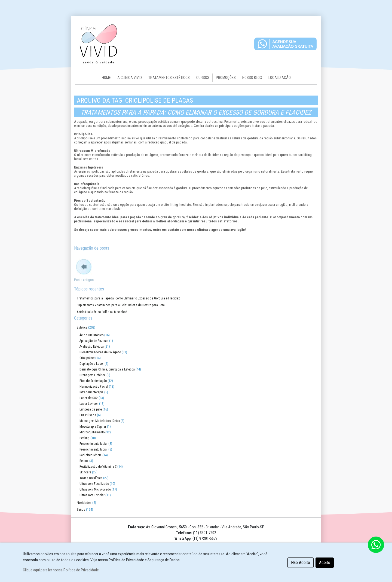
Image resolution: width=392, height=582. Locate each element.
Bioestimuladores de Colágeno (100, 352)
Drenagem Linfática (93, 375)
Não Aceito (301, 563)
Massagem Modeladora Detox (100, 421)
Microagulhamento (92, 432)
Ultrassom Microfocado (95, 489)
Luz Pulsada (88, 415)
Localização (280, 78)
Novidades (84, 503)
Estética (82, 327)
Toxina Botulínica (91, 478)
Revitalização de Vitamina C (98, 467)
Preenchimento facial (94, 444)
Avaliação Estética (92, 347)
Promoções (226, 78)
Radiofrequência (91, 455)
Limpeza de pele (91, 409)
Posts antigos (84, 280)
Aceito (325, 563)
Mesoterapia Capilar (93, 427)
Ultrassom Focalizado (94, 484)
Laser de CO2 (89, 398)
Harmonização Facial (94, 387)
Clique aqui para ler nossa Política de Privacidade (61, 570)
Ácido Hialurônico (91, 335)
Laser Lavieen (89, 404)
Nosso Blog (252, 78)
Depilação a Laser (92, 364)
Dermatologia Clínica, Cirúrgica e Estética (107, 369)
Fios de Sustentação (93, 381)
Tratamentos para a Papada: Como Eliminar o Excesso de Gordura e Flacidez (196, 112)
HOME (106, 78)
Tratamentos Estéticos (169, 78)
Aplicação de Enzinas (94, 341)
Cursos (203, 78)
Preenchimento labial (94, 449)
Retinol (84, 461)
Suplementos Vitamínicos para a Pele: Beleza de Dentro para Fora (121, 305)
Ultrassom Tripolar (92, 495)
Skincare (85, 472)
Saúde (81, 510)
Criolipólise (87, 358)
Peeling (85, 438)
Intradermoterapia (91, 392)
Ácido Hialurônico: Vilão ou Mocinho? (102, 312)
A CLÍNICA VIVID (130, 78)
